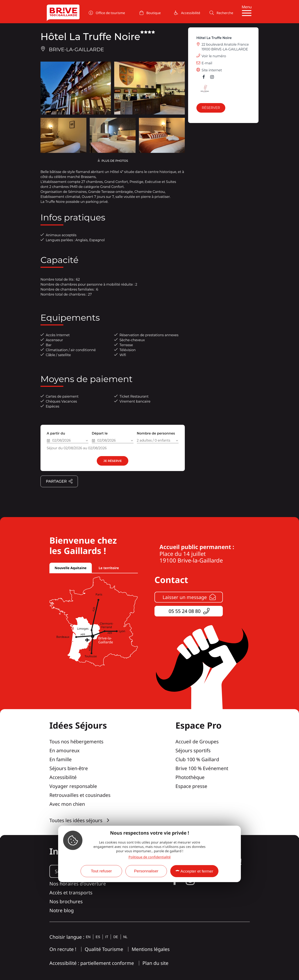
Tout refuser (101, 871)
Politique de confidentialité (150, 857)
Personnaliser (146, 871)
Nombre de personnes (156, 433)
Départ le (100, 433)
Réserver (211, 108)
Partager (59, 481)
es (98, 937)
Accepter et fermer (197, 871)
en (88, 937)
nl (125, 937)
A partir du (56, 433)
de (116, 937)
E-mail (207, 63)
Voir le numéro (214, 56)
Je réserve (113, 461)
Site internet (212, 70)
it (107, 937)
